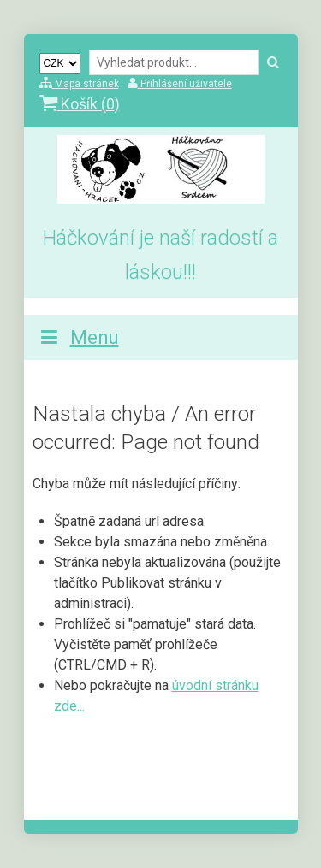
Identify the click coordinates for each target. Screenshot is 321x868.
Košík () (80, 104)
